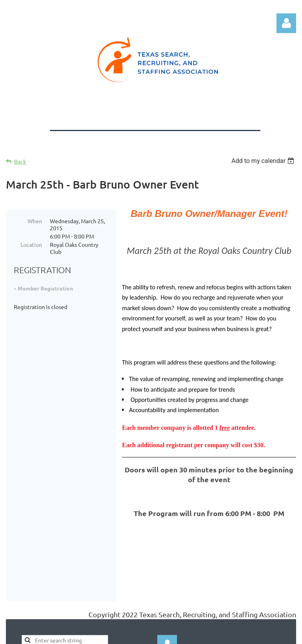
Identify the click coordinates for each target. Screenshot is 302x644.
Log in (286, 23)
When (35, 221)
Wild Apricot (202, 634)
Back (20, 162)
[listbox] (264, 161)
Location (31, 244)
